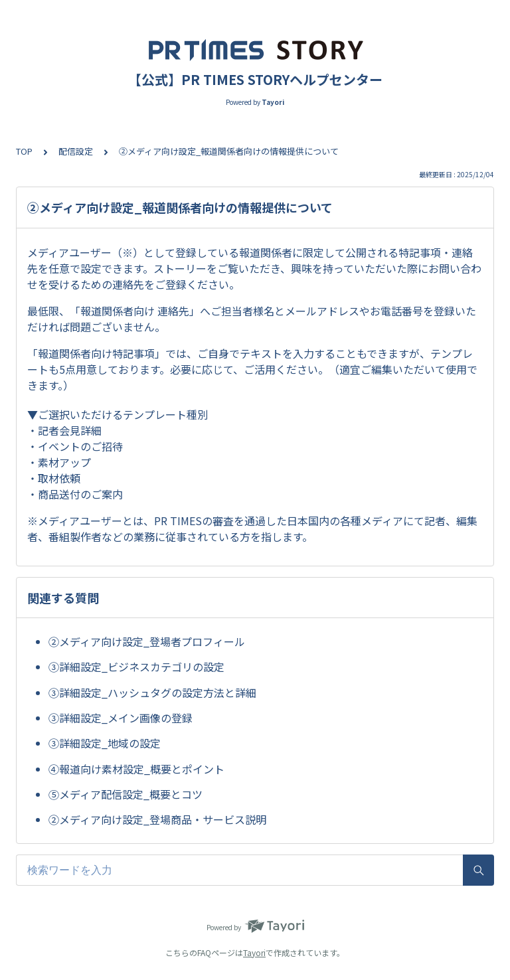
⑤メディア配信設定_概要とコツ (126, 794)
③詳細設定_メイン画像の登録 (121, 718)
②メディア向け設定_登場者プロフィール (147, 641)
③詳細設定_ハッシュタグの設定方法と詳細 (152, 693)
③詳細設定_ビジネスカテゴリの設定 (136, 667)
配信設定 (76, 151)
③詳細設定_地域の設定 (105, 743)
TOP (24, 151)
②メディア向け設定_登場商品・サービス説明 (157, 819)
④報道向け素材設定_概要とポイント (136, 769)
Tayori (254, 952)
